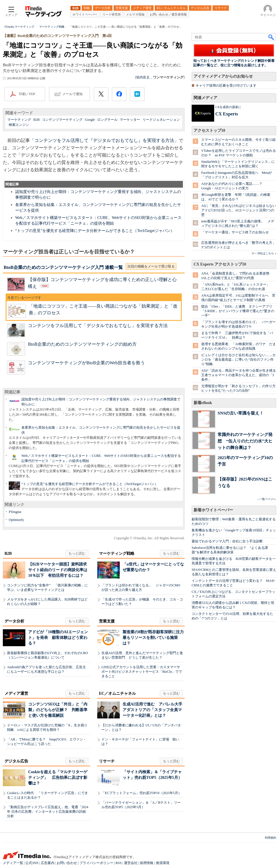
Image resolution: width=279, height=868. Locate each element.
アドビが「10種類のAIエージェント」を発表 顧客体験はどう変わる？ (58, 638)
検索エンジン (19, 125)
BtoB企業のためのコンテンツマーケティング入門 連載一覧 (63, 267)
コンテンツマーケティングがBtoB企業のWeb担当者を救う (86, 363)
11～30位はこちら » (264, 253)
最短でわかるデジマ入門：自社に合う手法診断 (227, 541)
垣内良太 (143, 77)
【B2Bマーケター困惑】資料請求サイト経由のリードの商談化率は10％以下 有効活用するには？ (58, 570)
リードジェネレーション (161, 120)
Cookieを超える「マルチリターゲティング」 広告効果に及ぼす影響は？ (58, 778)
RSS (119, 863)
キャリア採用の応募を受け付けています (226, 86)
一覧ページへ (268, 499)
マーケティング (19, 120)
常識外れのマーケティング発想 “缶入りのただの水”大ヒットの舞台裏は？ (245, 441)
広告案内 (48, 863)
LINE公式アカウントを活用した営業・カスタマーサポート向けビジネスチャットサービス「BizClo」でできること (142, 672)
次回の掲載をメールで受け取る (151, 266)
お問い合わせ (67, 863)
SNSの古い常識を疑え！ (241, 413)
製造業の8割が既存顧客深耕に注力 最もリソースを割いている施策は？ (155, 638)
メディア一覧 (13, 863)
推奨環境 (163, 863)
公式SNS (32, 863)
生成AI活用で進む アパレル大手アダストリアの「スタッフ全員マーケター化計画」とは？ (152, 710)
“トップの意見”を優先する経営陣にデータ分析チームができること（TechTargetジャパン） (95, 231)
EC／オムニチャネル (117, 693)
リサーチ (107, 761)
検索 (271, 37)
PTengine (15, 512)
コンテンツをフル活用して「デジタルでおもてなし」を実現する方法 (98, 325)
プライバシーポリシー (96, 863)
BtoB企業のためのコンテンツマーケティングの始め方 (82, 344)
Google (90, 120)
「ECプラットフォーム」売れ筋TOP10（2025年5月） (141, 793)
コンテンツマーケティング (62, 120)
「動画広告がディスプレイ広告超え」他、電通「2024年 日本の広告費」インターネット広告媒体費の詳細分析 (48, 812)
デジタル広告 (16, 761)
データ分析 (14, 621)
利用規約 (271, 838)
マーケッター (130, 120)
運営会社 (131, 863)
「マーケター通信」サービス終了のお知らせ (235, 232)
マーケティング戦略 (117, 554)
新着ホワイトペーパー (213, 510)
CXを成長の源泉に (228, 107)
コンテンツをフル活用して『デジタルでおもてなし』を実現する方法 (104, 140)
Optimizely (16, 520)
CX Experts (227, 114)
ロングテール (107, 120)
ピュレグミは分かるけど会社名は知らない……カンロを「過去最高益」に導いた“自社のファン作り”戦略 (238, 360)
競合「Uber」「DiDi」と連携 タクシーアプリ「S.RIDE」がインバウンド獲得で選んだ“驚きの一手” (238, 311)
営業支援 (107, 621)
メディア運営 (16, 693)
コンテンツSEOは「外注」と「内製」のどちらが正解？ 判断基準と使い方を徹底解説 (58, 710)
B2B (36, 120)
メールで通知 (72, 94)
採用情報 (147, 863)
